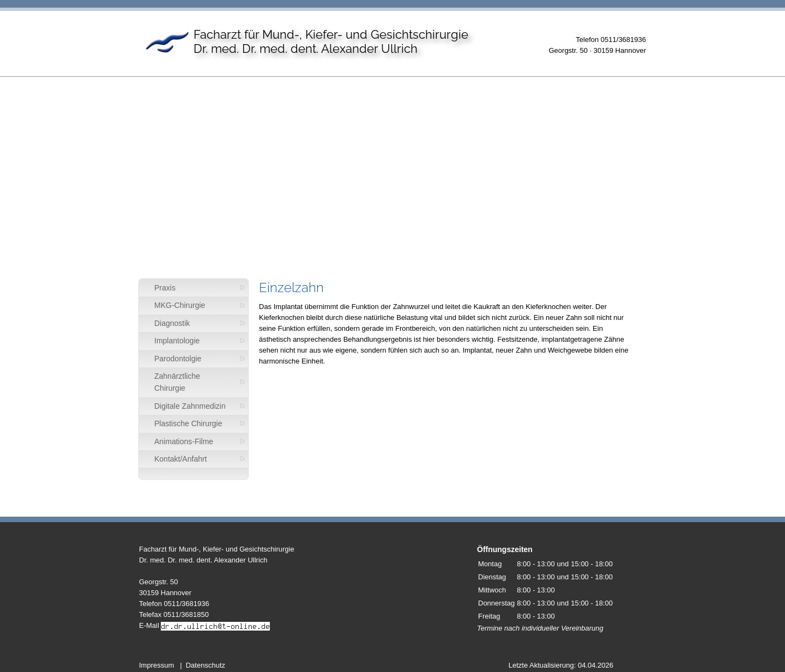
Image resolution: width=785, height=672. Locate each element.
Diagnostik (172, 323)
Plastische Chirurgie (188, 423)
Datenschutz (206, 665)
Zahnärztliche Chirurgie (177, 382)
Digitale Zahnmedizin (190, 406)
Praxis (165, 288)
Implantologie (177, 341)
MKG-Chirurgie (180, 305)
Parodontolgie (178, 359)
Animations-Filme (184, 441)
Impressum (156, 665)
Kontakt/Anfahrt (181, 459)
